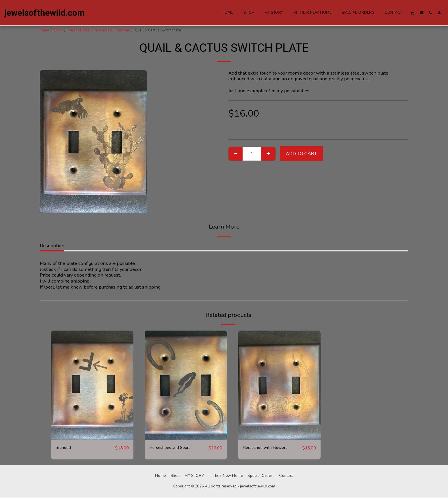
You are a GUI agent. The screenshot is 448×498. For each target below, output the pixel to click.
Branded (65, 448)
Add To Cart (301, 154)
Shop (58, 30)
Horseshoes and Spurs (173, 448)
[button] (413, 13)
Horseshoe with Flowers (269, 448)
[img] (92, 385)
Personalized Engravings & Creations (99, 30)
